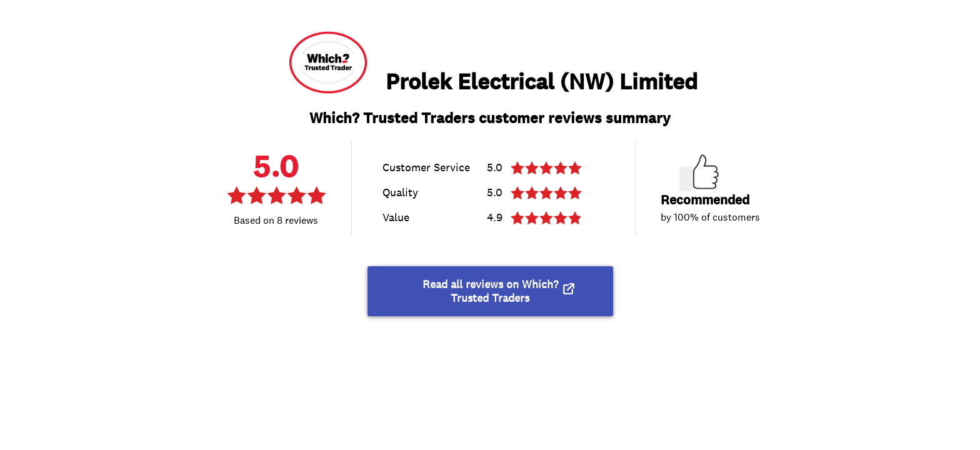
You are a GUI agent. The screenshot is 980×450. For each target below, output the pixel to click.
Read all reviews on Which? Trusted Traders (490, 291)
